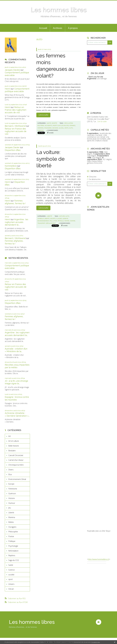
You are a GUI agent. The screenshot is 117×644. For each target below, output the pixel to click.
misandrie (48, 128)
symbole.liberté (43, 219)
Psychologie (13, 546)
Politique (12, 541)
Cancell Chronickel (16, 455)
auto (71, 128)
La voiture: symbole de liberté (50, 159)
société (11, 575)
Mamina (12, 517)
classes (59, 219)
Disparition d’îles (13, 150)
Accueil (43, 28)
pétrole (61, 221)
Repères (12, 555)
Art (10, 436)
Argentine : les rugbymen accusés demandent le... (17, 222)
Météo (11, 522)
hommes (41, 128)
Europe (11, 484)
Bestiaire (12, 451)
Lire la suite (43, 115)
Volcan (11, 589)
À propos (73, 28)
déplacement (51, 223)
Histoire (12, 498)
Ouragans (12, 527)
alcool (61, 128)
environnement (43, 221)
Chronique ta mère (16, 465)
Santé (11, 565)
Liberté (11, 513)
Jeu (10, 508)
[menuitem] (43, 28)
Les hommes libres (58, 10)
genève (65, 219)
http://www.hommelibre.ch (99, 559)
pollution (53, 221)
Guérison (12, 493)
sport (11, 579)
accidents (48, 126)
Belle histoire (14, 446)
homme (73, 221)
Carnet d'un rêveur (16, 460)
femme (67, 221)
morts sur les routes (61, 126)
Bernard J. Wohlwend (15, 126)
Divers (11, 470)
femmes (72, 126)
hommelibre (11, 166)
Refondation (13, 551)
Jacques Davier (12, 147)
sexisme (55, 128)
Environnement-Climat (17, 479)
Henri (7, 89)
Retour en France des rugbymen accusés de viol (16, 110)
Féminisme (13, 489)
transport (41, 223)
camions (41, 130)
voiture (62, 216)
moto (66, 128)
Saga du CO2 (14, 560)
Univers (11, 584)
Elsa (10, 474)
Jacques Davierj (12, 70)
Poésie (11, 536)
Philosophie (13, 532)
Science (11, 570)
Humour (12, 503)
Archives (58, 28)
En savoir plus (96, 642)
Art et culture (14, 441)
